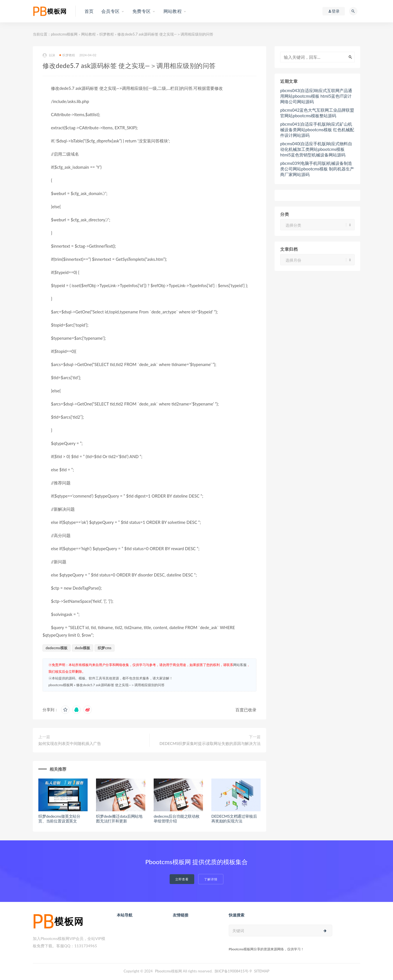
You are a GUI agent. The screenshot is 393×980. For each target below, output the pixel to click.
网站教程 (88, 34)
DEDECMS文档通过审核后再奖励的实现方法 (234, 819)
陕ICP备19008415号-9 (233, 971)
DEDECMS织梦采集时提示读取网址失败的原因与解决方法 (210, 743)
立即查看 (182, 879)
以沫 (49, 55)
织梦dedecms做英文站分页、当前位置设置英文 (59, 819)
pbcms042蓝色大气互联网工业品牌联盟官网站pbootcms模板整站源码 (317, 113)
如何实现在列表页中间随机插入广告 (70, 743)
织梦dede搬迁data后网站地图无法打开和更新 (119, 819)
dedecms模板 (57, 648)
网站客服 (240, 665)
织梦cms (105, 648)
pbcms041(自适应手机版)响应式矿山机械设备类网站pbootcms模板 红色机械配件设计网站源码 (317, 130)
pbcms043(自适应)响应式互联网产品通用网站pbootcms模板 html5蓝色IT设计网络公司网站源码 (316, 96)
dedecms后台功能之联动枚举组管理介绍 (177, 819)
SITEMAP (262, 971)
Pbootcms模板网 (169, 971)
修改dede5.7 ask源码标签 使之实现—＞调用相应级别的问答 (120, 685)
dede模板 (83, 648)
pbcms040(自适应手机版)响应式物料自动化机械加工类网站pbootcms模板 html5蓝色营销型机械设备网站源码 (316, 149)
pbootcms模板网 (64, 34)
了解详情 (211, 879)
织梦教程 (107, 34)
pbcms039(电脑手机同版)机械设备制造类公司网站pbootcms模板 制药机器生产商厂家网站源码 (317, 169)
